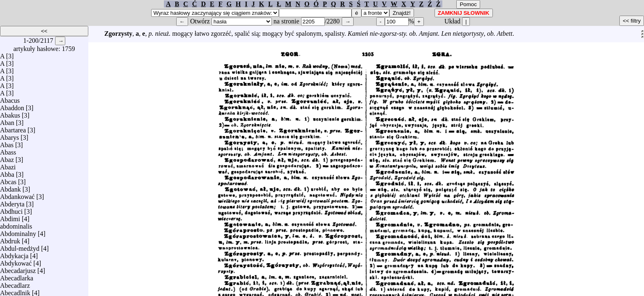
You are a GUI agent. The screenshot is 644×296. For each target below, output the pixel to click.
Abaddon (12, 106)
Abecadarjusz (18, 269)
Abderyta (12, 202)
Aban (7, 121)
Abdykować (16, 261)
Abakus (10, 113)
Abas (7, 143)
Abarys (9, 135)
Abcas (8, 180)
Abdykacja (14, 254)
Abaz (7, 158)
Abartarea (13, 128)
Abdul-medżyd (20, 246)
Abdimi (10, 217)
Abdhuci (11, 209)
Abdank (10, 187)
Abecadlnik (15, 291)
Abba (7, 172)
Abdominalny (18, 232)
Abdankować (17, 195)
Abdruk (10, 239)
